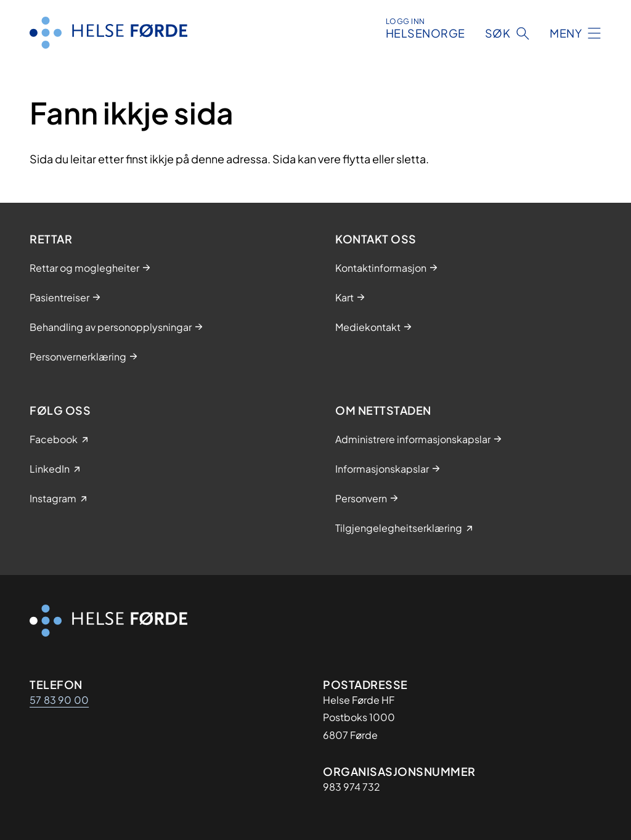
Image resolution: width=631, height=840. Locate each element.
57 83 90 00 (59, 700)
